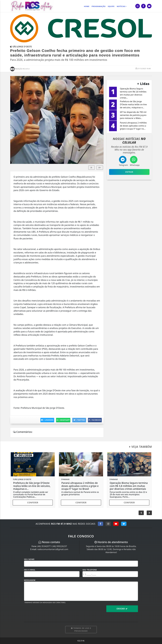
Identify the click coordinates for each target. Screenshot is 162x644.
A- (92, 168)
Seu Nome (29, 559)
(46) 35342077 (44, 546)
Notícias (121, 6)
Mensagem (30, 580)
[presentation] (43, 611)
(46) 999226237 (60, 546)
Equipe (111, 6)
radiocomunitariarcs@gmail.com (53, 549)
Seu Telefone (90, 570)
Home (87, 6)
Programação (99, 6)
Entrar (129, 172)
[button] (149, 513)
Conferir (33, 503)
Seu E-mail (30, 570)
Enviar (122, 609)
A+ (100, 168)
